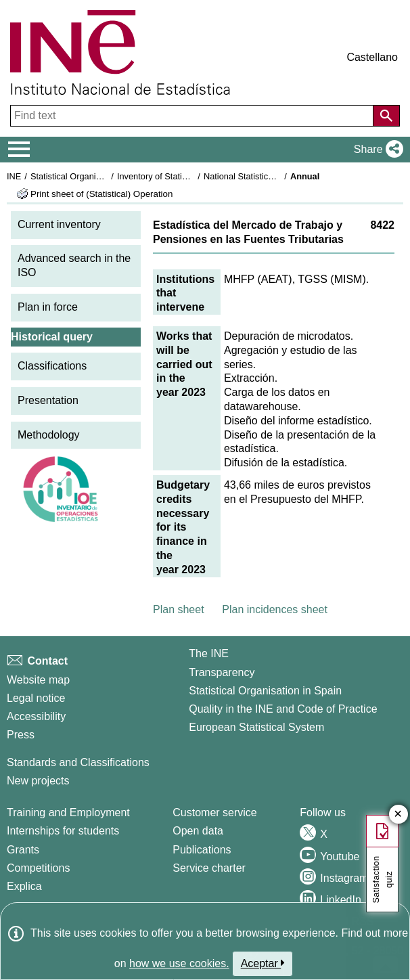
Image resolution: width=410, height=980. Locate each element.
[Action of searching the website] (386, 116)
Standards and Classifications (78, 762)
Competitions (38, 868)
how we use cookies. (179, 963)
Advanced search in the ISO (74, 265)
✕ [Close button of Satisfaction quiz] (398, 815)
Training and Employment (68, 812)
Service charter (209, 868)
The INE (209, 653)
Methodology (49, 435)
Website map (38, 680)
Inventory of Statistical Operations (182, 176)
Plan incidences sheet (275, 609)
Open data (198, 831)
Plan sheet (179, 609)
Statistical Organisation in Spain (92, 176)
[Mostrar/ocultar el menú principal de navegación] (19, 150)
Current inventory (59, 224)
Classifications (52, 366)
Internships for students (63, 831)
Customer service (214, 812)
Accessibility (36, 716)
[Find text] (193, 116)
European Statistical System (256, 727)
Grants (23, 850)
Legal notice (36, 698)
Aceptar (263, 963)
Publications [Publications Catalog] (202, 850)
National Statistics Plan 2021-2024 (270, 176)
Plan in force (48, 307)
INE (14, 176)
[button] (376, 150)
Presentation (48, 400)
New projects (38, 781)
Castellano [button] (372, 57)
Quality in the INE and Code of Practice (283, 709)
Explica (24, 886)
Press (21, 735)
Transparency (222, 672)
